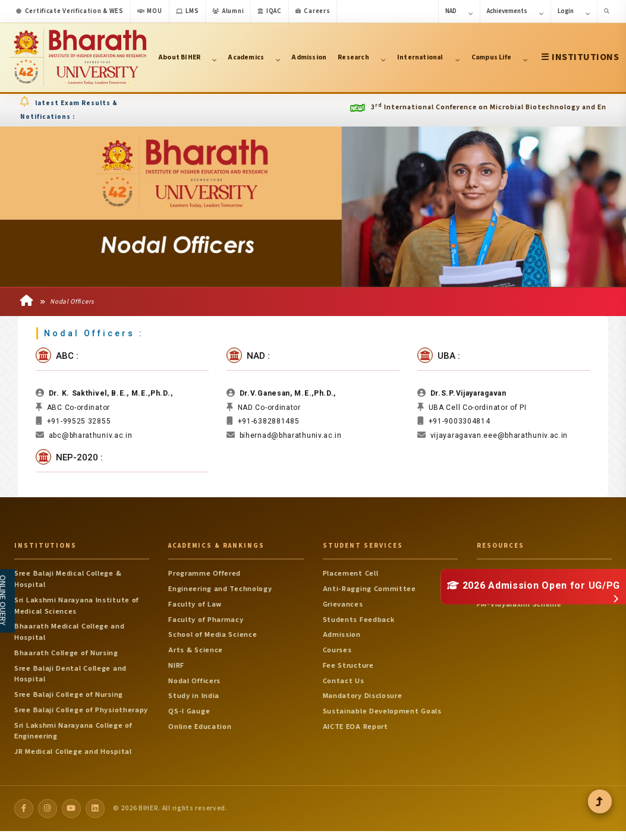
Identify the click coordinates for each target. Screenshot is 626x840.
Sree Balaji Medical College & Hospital (68, 581)
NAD (459, 12)
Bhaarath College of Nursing (66, 655)
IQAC (270, 11)
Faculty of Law (195, 606)
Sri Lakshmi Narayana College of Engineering (73, 733)
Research (362, 58)
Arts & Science (196, 652)
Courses (337, 652)
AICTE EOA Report (356, 728)
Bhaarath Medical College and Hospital (70, 634)
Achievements (515, 12)
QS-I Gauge (189, 713)
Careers (313, 11)
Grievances (343, 606)
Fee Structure (348, 667)
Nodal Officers (67, 303)
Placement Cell (351, 576)
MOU (150, 11)
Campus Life (500, 58)
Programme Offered (205, 576)
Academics (254, 58)
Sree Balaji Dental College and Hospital (70, 676)
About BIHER (188, 58)
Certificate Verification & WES (70, 11)
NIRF (176, 667)
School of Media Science (213, 637)
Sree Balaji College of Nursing (69, 697)
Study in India (194, 698)
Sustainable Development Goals (382, 713)
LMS (188, 11)
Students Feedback (359, 621)
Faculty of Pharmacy (206, 621)
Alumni (228, 11)
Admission (309, 57)
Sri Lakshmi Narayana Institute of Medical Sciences (77, 607)
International (429, 58)
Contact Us (344, 683)
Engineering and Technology (220, 591)
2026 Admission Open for (534, 585)
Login (574, 12)
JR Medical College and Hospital (73, 754)
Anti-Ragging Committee (369, 591)
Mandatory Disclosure (363, 698)
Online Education (200, 728)
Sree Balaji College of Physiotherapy (81, 712)
